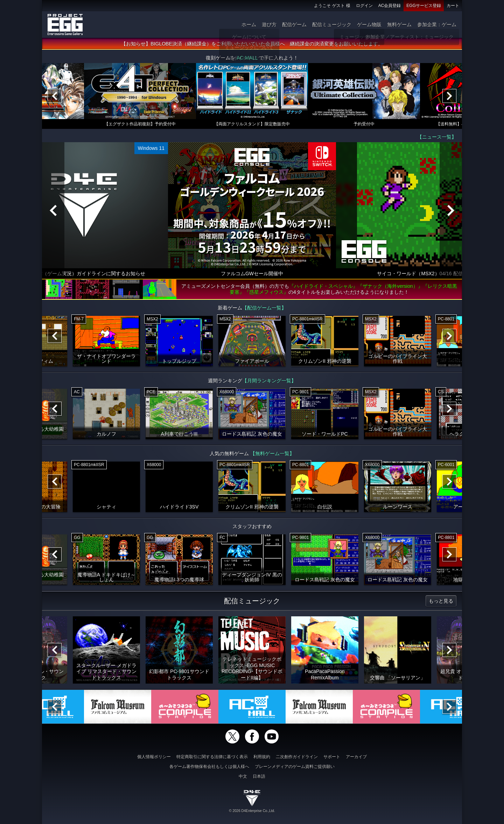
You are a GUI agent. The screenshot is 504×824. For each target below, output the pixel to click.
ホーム (249, 25)
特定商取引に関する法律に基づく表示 (212, 757)
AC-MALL (247, 58)
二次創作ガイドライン (297, 757)
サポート (332, 757)
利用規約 (262, 757)
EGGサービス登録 (424, 6)
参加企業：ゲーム (437, 25)
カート (453, 6)
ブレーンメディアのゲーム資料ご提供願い (295, 767)
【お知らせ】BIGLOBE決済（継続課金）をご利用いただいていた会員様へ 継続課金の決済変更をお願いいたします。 (252, 44)
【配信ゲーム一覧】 (264, 308)
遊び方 (269, 25)
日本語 (259, 776)
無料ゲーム (399, 25)
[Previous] (55, 96)
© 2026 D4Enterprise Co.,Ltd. (252, 811)
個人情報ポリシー (154, 757)
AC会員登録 (390, 6)
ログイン (364, 6)
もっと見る (441, 601)
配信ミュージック (332, 25)
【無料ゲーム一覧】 (272, 453)
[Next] (449, 96)
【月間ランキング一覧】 (269, 381)
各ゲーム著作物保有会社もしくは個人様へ (209, 767)
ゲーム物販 (369, 25)
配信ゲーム (294, 25)
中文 (243, 776)
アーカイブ (356, 757)
